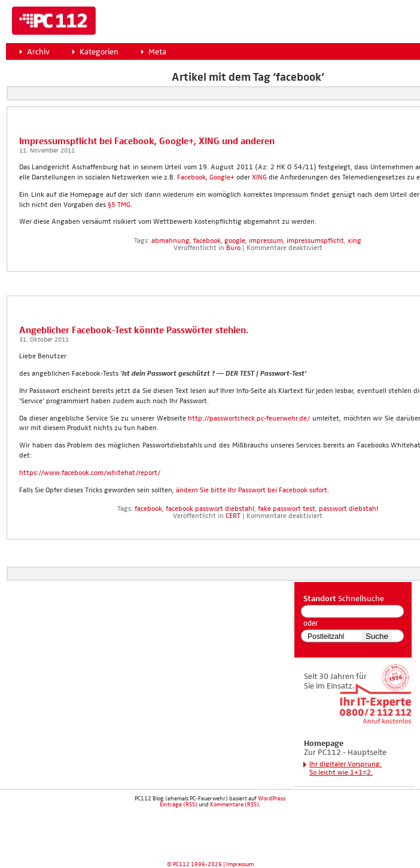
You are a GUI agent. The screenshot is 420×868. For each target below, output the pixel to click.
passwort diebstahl (349, 509)
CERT (233, 516)
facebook (207, 241)
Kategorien (99, 52)
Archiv (38, 52)
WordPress (272, 799)
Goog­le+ (222, 178)
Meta (157, 52)
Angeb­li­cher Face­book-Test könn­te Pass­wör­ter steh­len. (134, 331)
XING (259, 178)
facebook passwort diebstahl (210, 509)
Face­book (191, 178)
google (235, 241)
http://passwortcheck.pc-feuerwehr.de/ (249, 419)
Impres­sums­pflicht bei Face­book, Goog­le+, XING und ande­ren (147, 141)
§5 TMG (119, 205)
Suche (377, 636)
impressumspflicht (315, 241)
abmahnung (171, 241)
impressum (266, 241)
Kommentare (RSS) (235, 805)
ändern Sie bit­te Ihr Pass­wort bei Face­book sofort (252, 491)
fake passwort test (287, 509)
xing (354, 241)
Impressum (240, 864)
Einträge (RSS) (179, 805)
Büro (233, 248)
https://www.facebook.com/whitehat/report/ (90, 473)
